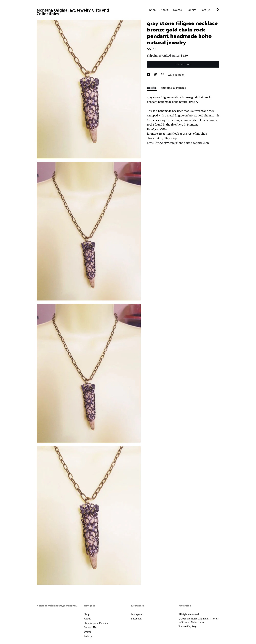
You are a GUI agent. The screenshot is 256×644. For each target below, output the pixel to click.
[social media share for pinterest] (163, 75)
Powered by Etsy (187, 626)
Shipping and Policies (96, 623)
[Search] (218, 10)
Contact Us (90, 627)
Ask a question (176, 75)
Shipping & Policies (173, 88)
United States (171, 55)
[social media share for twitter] (156, 75)
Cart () (205, 10)
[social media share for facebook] (149, 75)
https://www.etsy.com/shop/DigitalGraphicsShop (178, 143)
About (164, 10)
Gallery (191, 10)
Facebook (136, 618)
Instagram (137, 614)
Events (177, 10)
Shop (153, 10)
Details (152, 88)
